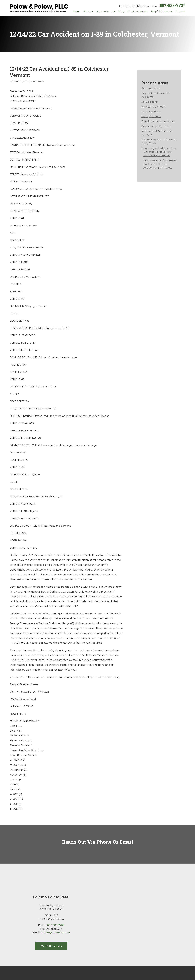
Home (77, 12)
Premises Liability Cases (156, 126)
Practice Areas (105, 12)
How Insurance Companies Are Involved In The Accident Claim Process (160, 164)
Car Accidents (150, 102)
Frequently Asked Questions (159, 148)
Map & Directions (51, 946)
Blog (121, 12)
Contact (181, 12)
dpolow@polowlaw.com (55, 933)
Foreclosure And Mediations (158, 121)
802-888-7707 (173, 5)
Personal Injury (151, 88)
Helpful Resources (162, 12)
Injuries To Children (153, 107)
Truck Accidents (151, 112)
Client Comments (138, 12)
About (87, 12)
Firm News (38, 81)
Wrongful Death (151, 116)
